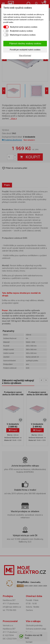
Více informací (25, 55)
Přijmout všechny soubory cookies (25, 44)
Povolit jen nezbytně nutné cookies (25, 50)
